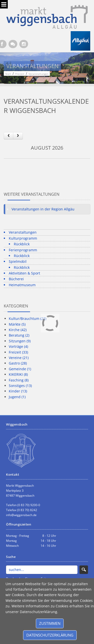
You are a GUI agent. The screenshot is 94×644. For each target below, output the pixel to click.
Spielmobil (18, 261)
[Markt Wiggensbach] (47, 16)
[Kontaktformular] (13, 44)
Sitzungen (20, 341)
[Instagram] (24, 44)
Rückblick (22, 244)
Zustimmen (50, 623)
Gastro (18, 363)
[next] (18, 136)
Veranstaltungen (23, 232)
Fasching (19, 380)
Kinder (18, 391)
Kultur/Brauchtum (28, 319)
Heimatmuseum (22, 285)
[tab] (47, 209)
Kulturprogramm (23, 238)
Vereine (19, 358)
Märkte (17, 324)
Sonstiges (20, 386)
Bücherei (16, 279)
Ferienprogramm (23, 250)
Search (84, 570)
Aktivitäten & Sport (24, 273)
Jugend (17, 397)
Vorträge (18, 346)
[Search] (42, 570)
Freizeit (18, 352)
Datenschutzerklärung (50, 635)
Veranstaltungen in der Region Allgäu (43, 209)
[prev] (9, 136)
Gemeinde (20, 369)
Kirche (18, 330)
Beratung (19, 335)
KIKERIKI (18, 374)
